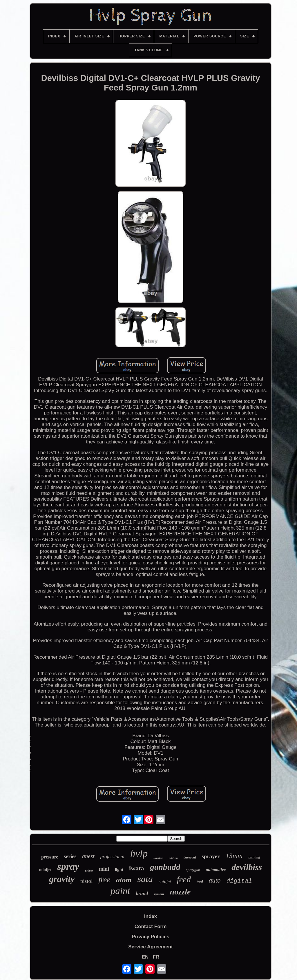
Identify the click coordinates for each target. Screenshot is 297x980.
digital (239, 881)
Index (151, 916)
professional (112, 857)
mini (104, 869)
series (70, 856)
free (104, 880)
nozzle (180, 892)
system (159, 894)
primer (89, 871)
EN (145, 957)
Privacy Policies (150, 937)
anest (88, 856)
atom (124, 880)
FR (156, 957)
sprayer (211, 856)
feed (184, 879)
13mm (234, 856)
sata (145, 879)
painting (254, 857)
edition (173, 858)
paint (120, 891)
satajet (165, 882)
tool (200, 882)
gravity (62, 879)
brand (142, 893)
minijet (45, 870)
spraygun (193, 870)
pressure (50, 857)
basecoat (190, 857)
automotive (216, 869)
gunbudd (165, 868)
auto (215, 880)
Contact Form (151, 926)
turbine (158, 858)
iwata (136, 868)
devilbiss (247, 867)
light (119, 869)
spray (68, 866)
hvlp (139, 854)
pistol (86, 881)
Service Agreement (150, 947)
